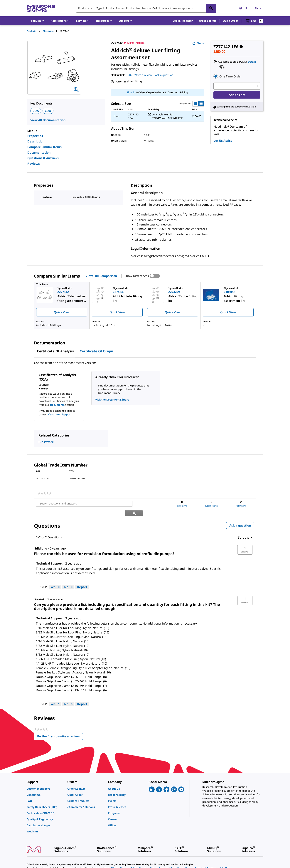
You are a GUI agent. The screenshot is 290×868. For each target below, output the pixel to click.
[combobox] (146, 8)
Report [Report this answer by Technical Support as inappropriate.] (82, 577)
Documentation (39, 152)
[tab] (35, 31)
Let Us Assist (223, 141)
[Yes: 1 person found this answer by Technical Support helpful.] (55, 695)
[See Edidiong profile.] (41, 539)
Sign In (131, 92)
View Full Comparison (101, 276)
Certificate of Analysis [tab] (55, 351)
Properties (35, 136)
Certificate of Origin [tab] (96, 351)
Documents (57, 405)
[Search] (211, 8)
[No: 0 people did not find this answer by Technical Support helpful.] (68, 578)
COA (36, 111)
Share (198, 43)
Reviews (34, 164)
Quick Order (230, 21)
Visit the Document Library (112, 400)
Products (31, 31)
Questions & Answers (43, 158)
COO (48, 111)
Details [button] (252, 62)
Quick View (62, 312)
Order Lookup (208, 21)
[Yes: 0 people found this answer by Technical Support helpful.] (55, 578)
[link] (45, 493)
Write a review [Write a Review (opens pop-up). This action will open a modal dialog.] (143, 75)
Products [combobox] (84, 8)
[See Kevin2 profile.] (39, 590)
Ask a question (240, 516)
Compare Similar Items (44, 147)
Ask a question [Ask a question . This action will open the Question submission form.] (164, 75)
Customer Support (60, 414)
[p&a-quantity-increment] (257, 86)
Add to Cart (237, 95)
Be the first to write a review (60, 728)
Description (36, 141)
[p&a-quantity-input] (237, 86)
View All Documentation (48, 120)
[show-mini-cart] (254, 21)
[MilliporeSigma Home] (41, 8)
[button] (183, 21)
